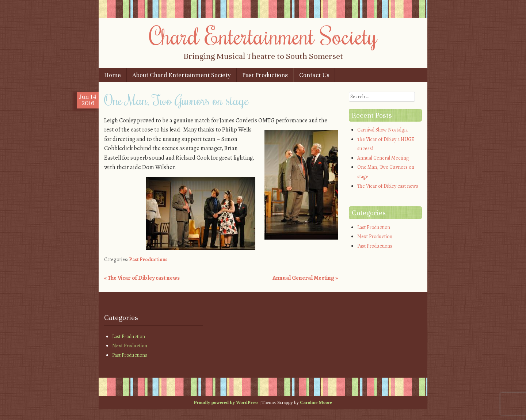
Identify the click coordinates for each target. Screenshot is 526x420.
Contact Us (314, 75)
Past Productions (265, 75)
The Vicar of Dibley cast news (142, 278)
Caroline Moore (316, 402)
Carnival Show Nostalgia (382, 130)
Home (113, 75)
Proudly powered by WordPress (226, 402)
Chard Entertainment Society (263, 35)
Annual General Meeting (305, 278)
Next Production (375, 236)
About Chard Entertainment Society (182, 75)
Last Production (374, 227)
